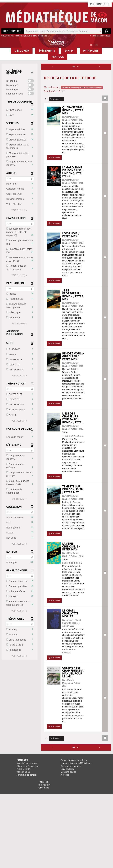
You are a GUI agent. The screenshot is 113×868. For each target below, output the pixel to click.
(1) (20, 324)
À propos (65, 849)
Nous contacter (68, 843)
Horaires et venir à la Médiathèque (76, 837)
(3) (20, 499)
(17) (20, 275)
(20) (20, 611)
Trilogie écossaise (74, 482)
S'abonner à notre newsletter (74, 834)
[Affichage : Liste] (76, 67)
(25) (20, 210)
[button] (22, 51)
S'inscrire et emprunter (71, 840)
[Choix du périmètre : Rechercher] (13, 31)
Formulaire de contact (26, 848)
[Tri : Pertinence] (56, 99)
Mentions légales (68, 846)
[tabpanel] (56, 444)
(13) (20, 544)
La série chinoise (73, 627)
